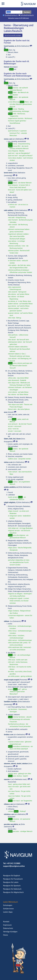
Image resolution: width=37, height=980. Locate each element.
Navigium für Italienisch (12, 889)
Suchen (27, 12)
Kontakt (6, 922)
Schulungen (8, 905)
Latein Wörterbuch (10, 902)
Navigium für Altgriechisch (13, 892)
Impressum (7, 925)
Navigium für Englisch (12, 875)
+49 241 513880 (13, 863)
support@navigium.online (14, 866)
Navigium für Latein (11, 882)
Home (6, 935)
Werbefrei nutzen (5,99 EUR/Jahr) (18, 18)
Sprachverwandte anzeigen (13, 35)
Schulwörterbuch (27, 15)
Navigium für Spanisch (12, 886)
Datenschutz (8, 928)
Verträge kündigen (10, 932)
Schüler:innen (8, 909)
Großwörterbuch (11, 15)
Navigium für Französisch (13, 879)
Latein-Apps (8, 912)
